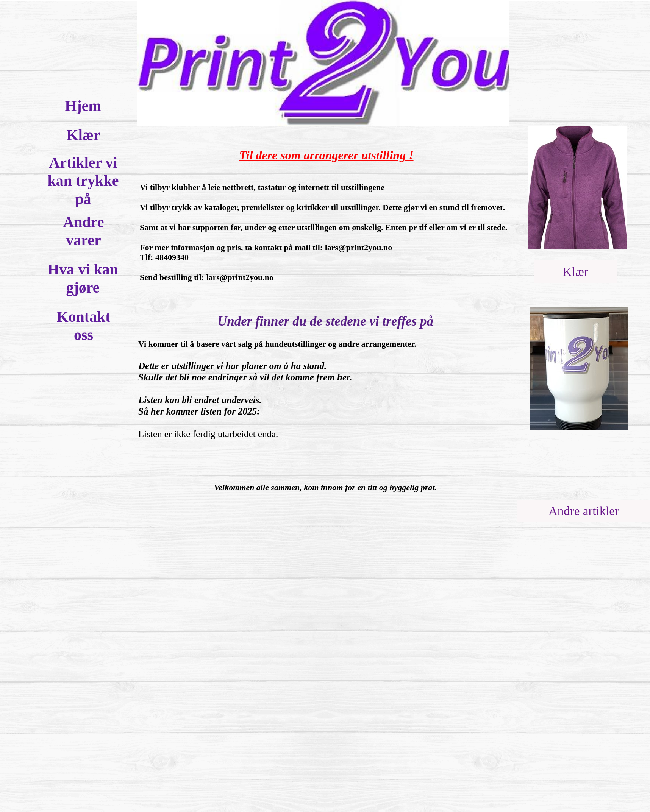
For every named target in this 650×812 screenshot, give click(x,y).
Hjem (83, 106)
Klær (84, 135)
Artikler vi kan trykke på (83, 181)
